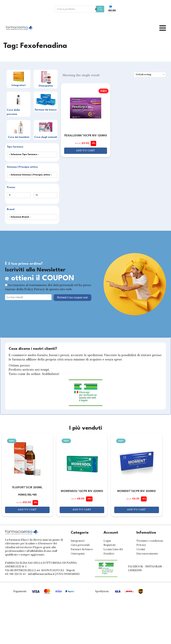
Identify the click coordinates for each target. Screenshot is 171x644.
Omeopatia (78, 554)
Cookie (141, 549)
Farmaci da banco (82, 549)
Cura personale (80, 545)
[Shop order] (150, 75)
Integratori (78, 541)
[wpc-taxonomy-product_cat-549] (32, 155)
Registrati (109, 545)
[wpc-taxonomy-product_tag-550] (32, 175)
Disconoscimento (147, 554)
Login (107, 541)
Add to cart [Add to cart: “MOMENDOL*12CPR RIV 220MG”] (82, 510)
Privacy (141, 545)
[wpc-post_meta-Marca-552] (32, 217)
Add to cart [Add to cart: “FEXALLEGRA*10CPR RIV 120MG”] (86, 150)
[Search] (100, 9)
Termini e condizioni (150, 541)
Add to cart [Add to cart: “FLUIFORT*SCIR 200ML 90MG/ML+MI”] (27, 510)
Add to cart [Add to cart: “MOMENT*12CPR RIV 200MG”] (137, 510)
